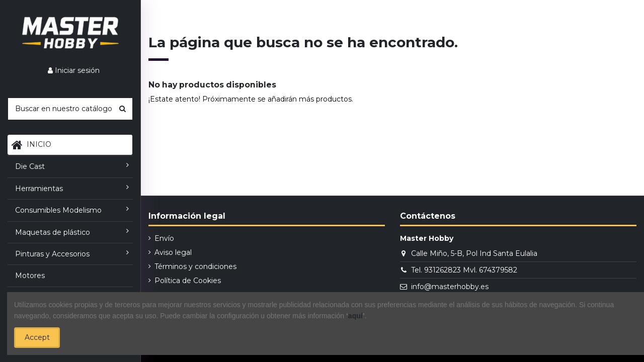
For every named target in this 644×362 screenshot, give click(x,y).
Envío (164, 238)
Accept (37, 337)
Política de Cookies (188, 281)
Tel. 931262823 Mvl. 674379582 (464, 270)
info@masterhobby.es (450, 287)
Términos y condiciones (195, 266)
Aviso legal (173, 252)
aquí (355, 316)
